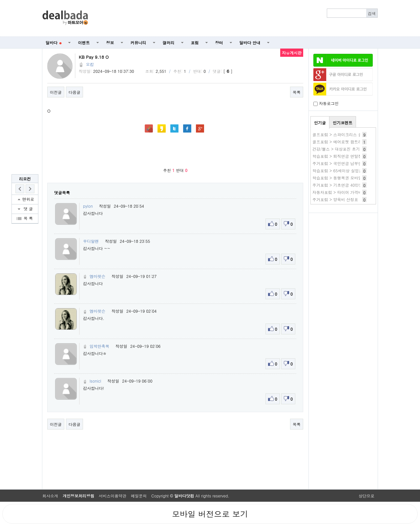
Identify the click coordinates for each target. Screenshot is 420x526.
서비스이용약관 (113, 496)
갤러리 (169, 42)
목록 (297, 92)
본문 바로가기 (0, 0)
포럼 (195, 42)
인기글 (320, 123)
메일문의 (139, 496)
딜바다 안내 (250, 42)
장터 (219, 42)
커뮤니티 (138, 42)
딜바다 (54, 42)
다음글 (74, 92)
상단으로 (367, 496)
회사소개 (50, 496)
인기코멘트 (343, 123)
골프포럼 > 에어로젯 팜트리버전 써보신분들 (352, 142)
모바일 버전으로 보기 (210, 514)
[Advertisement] (237, 18)
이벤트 (84, 42)
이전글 (56, 92)
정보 (110, 42)
